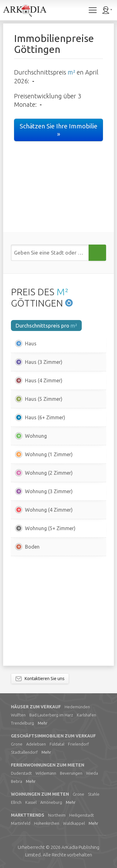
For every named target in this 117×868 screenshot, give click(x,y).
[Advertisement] (58, 611)
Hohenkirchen (47, 823)
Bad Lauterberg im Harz (51, 715)
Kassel (31, 802)
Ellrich (16, 802)
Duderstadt (21, 773)
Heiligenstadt (82, 815)
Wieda (92, 773)
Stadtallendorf (24, 752)
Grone (17, 744)
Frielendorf (78, 744)
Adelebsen (36, 744)
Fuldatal (57, 744)
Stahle (94, 794)
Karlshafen (86, 715)
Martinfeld (21, 823)
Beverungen (71, 773)
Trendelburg (22, 723)
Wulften (18, 715)
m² (71, 72)
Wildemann (46, 773)
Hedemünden (77, 707)
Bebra (17, 781)
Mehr (43, 723)
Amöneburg (51, 802)
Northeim (57, 815)
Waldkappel (74, 823)
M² (62, 292)
